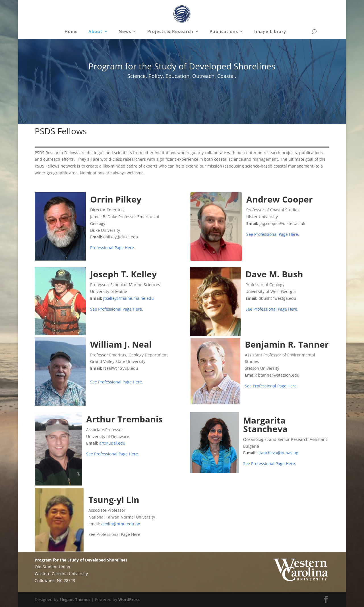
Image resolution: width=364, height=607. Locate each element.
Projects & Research (170, 32)
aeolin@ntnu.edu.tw (121, 524)
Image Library (270, 32)
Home (71, 32)
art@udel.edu (112, 443)
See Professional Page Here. (273, 234)
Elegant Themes (75, 599)
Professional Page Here (112, 248)
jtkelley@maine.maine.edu (129, 298)
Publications (224, 32)
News (125, 32)
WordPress (129, 599)
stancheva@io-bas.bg (278, 453)
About (95, 32)
